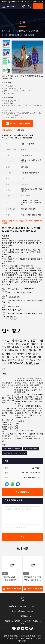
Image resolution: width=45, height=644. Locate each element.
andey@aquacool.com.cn (12, 2)
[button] (7, 73)
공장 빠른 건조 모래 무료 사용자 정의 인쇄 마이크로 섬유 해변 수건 (32, 579)
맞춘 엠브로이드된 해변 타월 (14, 453)
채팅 (38, 6)
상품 (8, 31)
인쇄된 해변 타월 (19, 31)
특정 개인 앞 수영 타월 (12, 448)
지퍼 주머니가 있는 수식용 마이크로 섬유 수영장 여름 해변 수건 (11, 579)
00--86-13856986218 (34, 2)
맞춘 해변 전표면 (31, 448)
